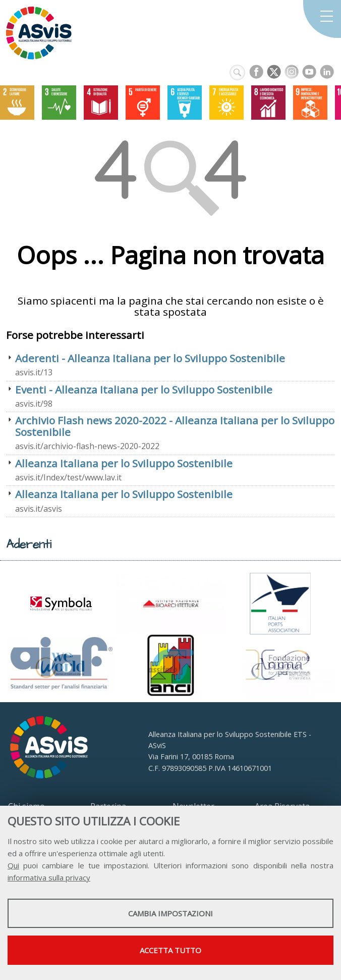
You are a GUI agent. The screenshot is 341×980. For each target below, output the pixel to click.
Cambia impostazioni (170, 913)
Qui (13, 865)
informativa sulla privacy (49, 877)
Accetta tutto (170, 950)
